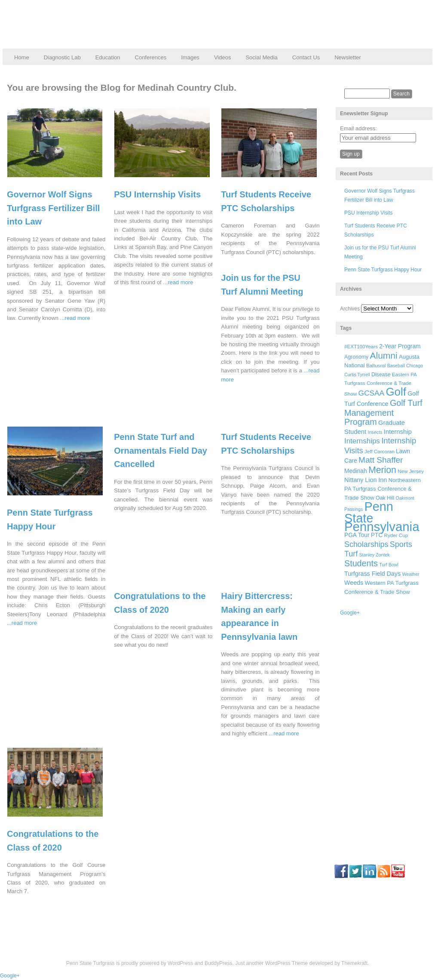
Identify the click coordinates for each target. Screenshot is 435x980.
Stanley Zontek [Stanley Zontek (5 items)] (375, 555)
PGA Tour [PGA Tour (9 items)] (357, 535)
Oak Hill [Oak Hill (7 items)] (385, 498)
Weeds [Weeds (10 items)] (354, 583)
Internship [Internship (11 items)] (398, 432)
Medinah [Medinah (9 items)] (356, 471)
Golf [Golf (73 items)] (396, 392)
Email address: (358, 128)
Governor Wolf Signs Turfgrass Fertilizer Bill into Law (53, 208)
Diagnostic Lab (62, 57)
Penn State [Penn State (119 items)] (369, 512)
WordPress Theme (287, 963)
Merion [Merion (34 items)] (382, 470)
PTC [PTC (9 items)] (377, 535)
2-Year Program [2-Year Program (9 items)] (400, 346)
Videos (223, 57)
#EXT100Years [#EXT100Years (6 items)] (361, 346)
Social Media (261, 57)
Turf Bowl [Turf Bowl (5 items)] (389, 565)
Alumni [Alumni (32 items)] (384, 355)
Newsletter (348, 57)
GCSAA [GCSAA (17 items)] (371, 393)
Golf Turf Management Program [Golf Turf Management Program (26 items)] (383, 412)
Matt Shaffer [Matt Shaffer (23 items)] (381, 460)
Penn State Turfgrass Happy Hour (383, 270)
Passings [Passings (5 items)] (354, 509)
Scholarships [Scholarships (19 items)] (366, 544)
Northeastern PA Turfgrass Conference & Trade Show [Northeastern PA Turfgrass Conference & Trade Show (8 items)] (383, 489)
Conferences (151, 57)
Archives (350, 309)
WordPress (180, 963)
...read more (75, 318)
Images (190, 57)
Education (108, 57)
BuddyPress (219, 963)
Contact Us (306, 57)
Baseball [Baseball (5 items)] (396, 366)
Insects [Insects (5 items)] (375, 432)
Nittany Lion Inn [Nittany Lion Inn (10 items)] (366, 480)
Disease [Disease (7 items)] (381, 375)
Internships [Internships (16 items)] (362, 441)
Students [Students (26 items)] (361, 563)
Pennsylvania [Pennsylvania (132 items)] (382, 527)
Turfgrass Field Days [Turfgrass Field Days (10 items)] (372, 574)
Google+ (350, 613)
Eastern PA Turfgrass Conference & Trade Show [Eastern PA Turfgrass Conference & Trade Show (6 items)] (380, 384)
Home (22, 57)
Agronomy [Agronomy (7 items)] (356, 357)
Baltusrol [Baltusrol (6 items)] (376, 365)
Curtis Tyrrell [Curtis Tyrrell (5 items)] (357, 375)
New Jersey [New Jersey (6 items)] (411, 471)
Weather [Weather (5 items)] (410, 574)
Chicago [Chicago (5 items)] (415, 366)
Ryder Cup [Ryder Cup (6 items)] (396, 535)
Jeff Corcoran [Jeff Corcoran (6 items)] (380, 451)
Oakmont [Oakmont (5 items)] (405, 498)
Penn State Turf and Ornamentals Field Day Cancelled (161, 450)
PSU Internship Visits (157, 194)
